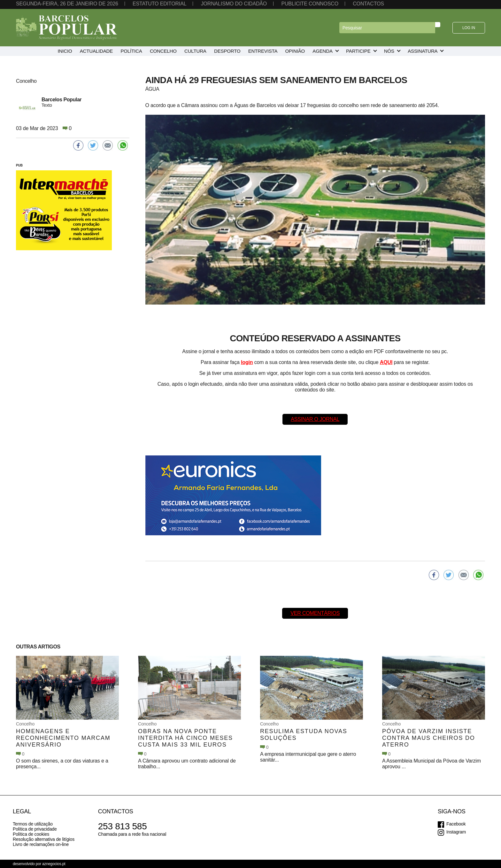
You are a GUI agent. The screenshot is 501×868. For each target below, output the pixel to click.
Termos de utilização (33, 824)
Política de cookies (31, 834)
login (247, 362)
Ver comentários (315, 613)
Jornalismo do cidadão (234, 4)
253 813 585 (123, 826)
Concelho (25, 724)
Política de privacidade (35, 829)
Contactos (368, 4)
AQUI (386, 362)
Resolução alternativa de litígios (44, 839)
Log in (469, 28)
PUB (19, 165)
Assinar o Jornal (315, 419)
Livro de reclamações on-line (41, 844)
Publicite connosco (310, 4)
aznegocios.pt (54, 864)
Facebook (456, 824)
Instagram (456, 832)
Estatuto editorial (159, 4)
